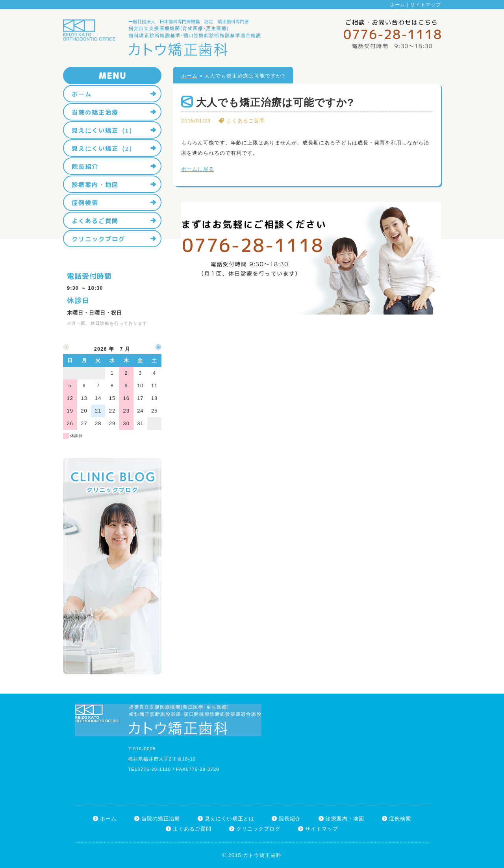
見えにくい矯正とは (230, 819)
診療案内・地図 (95, 185)
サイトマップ (426, 5)
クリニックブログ (98, 239)
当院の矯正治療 (95, 112)
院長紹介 (85, 167)
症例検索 (85, 203)
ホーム (397, 5)
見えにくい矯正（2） (104, 148)
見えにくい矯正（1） (104, 130)
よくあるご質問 (95, 221)
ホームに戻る (198, 169)
